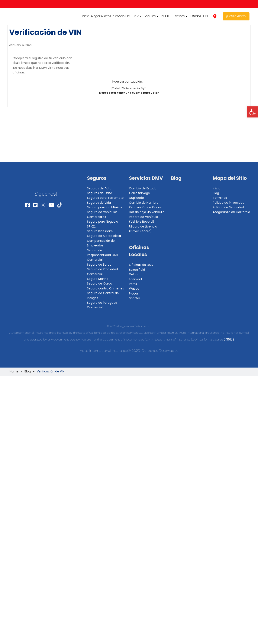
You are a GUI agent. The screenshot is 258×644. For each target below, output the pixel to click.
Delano (134, 274)
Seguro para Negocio (103, 222)
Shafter (135, 298)
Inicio (85, 16)
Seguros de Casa (100, 193)
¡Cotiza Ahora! (236, 16)
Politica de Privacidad (229, 203)
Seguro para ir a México (104, 207)
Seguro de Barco (99, 265)
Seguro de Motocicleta (104, 236)
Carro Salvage (139, 193)
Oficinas (180, 16)
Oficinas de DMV (141, 265)
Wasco (134, 289)
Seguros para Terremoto (105, 198)
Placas (134, 293)
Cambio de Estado (143, 188)
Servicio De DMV (127, 16)
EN (205, 16)
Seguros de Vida (99, 203)
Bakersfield (137, 270)
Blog (176, 178)
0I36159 (229, 339)
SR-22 (91, 226)
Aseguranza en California (231, 212)
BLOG (165, 16)
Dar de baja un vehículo (147, 212)
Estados (195, 16)
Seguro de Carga (100, 283)
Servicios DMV (146, 178)
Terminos (220, 198)
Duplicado (136, 198)
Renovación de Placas (145, 207)
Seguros (151, 16)
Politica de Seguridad (228, 207)
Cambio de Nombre (144, 203)
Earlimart (136, 279)
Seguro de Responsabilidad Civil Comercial (102, 255)
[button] (252, 112)
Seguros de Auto (99, 188)
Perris (133, 284)
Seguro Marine (98, 279)
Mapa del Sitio (230, 178)
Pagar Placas (101, 16)
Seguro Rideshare (100, 231)
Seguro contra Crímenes (105, 288)
